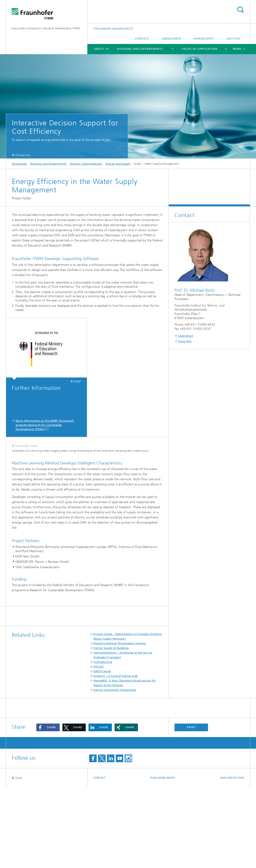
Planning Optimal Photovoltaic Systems (120, 724)
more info (185, 341)
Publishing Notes (163, 858)
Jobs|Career (171, 39)
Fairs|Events (204, 39)
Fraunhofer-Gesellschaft (113, 28)
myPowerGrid (103, 742)
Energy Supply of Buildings (111, 728)
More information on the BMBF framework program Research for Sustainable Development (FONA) (45, 425)
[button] (48, 808)
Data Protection (232, 858)
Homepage (19, 164)
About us (102, 49)
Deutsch (234, 39)
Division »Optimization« (86, 164)
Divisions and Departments (140, 49)
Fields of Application (200, 49)
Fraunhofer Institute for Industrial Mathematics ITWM (46, 28)
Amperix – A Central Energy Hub (116, 756)
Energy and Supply (118, 164)
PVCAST (99, 747)
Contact (142, 39)
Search (240, 10)
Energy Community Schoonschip (115, 770)
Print (191, 808)
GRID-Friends (102, 751)
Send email (185, 336)
